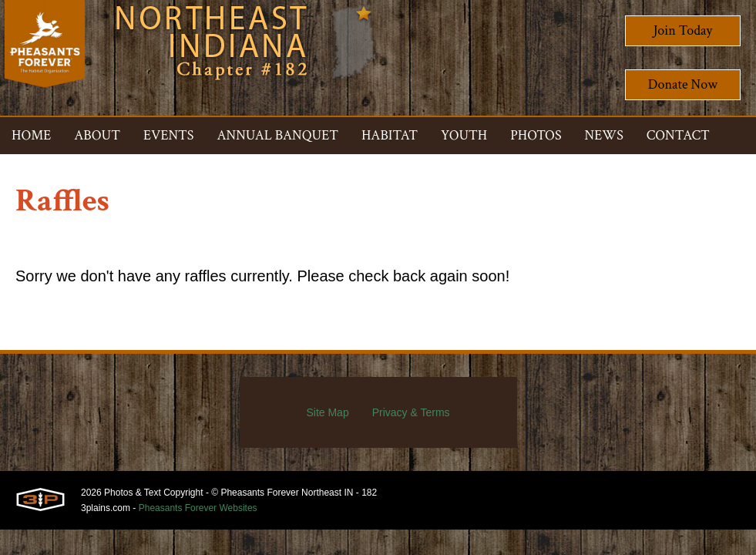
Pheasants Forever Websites (198, 508)
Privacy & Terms (411, 412)
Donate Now (683, 84)
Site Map (327, 412)
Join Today (683, 30)
